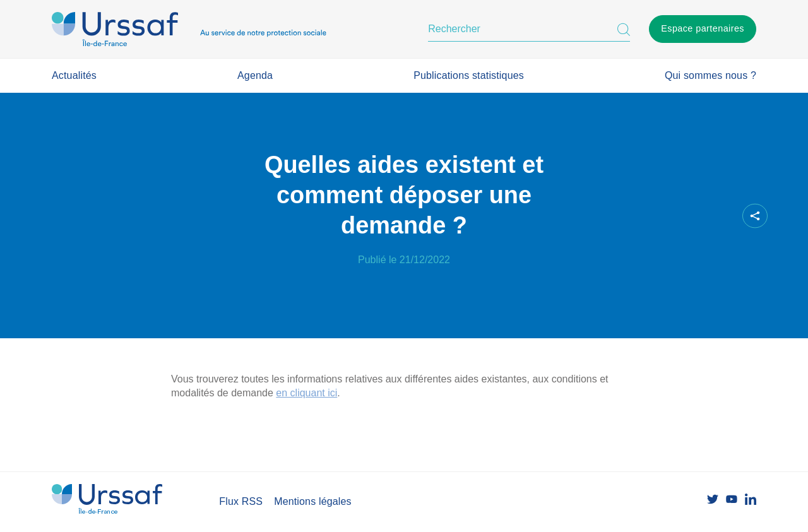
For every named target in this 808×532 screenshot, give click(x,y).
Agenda (255, 75)
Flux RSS (241, 501)
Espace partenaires (703, 28)
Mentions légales (313, 501)
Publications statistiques (469, 75)
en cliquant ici (306, 393)
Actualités (74, 75)
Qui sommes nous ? (710, 75)
